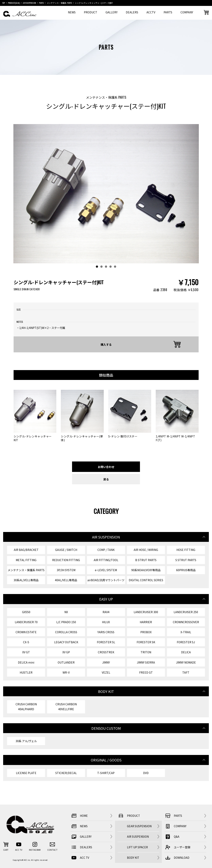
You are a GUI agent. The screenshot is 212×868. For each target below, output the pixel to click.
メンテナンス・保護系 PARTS (26, 570)
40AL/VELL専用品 (66, 580)
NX (66, 612)
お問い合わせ (106, 467)
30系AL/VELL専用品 (26, 580)
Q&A (172, 837)
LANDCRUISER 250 (186, 612)
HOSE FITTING (186, 550)
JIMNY (106, 662)
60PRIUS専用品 (186, 570)
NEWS (72, 12)
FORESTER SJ (186, 642)
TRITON (146, 652)
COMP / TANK (106, 550)
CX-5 (26, 642)
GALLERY (112, 12)
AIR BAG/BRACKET (26, 550)
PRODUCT (91, 12)
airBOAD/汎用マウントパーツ (106, 580)
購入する (106, 344)
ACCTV (151, 12)
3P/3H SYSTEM (66, 570)
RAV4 (106, 612)
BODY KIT (133, 858)
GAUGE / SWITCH (66, 550)
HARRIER (146, 622)
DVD (146, 773)
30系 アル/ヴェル (26, 741)
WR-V (66, 672)
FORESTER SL (106, 642)
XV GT (26, 652)
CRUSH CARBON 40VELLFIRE (66, 707)
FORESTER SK (146, 642)
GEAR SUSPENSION (139, 826)
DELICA (186, 652)
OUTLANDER (66, 662)
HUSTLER (26, 672)
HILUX (106, 622)
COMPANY (187, 12)
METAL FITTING (26, 560)
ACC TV (80, 858)
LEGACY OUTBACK (66, 642)
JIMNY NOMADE (186, 662)
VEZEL (106, 672)
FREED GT (146, 672)
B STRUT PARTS (146, 560)
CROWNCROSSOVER (186, 622)
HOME (79, 816)
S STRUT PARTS (186, 560)
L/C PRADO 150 (66, 622)
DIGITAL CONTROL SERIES (146, 580)
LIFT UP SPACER (137, 847)
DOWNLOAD (177, 858)
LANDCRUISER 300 (146, 612)
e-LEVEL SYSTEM (106, 570)
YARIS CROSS (106, 632)
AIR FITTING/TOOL (106, 560)
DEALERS (132, 12)
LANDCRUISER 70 (26, 622)
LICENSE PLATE (26, 773)
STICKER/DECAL (66, 773)
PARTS (168, 12)
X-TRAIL (186, 632)
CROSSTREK (106, 652)
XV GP (66, 652)
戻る (106, 479)
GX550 (26, 612)
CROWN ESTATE (26, 632)
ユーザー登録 (177, 847)
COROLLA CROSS (66, 632)
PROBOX (146, 632)
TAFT (186, 672)
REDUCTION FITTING (66, 560)
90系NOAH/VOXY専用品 (146, 570)
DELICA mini (26, 662)
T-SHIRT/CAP (106, 773)
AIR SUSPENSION (138, 836)
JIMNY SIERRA (146, 662)
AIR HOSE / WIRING (146, 550)
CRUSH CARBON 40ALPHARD (26, 707)
